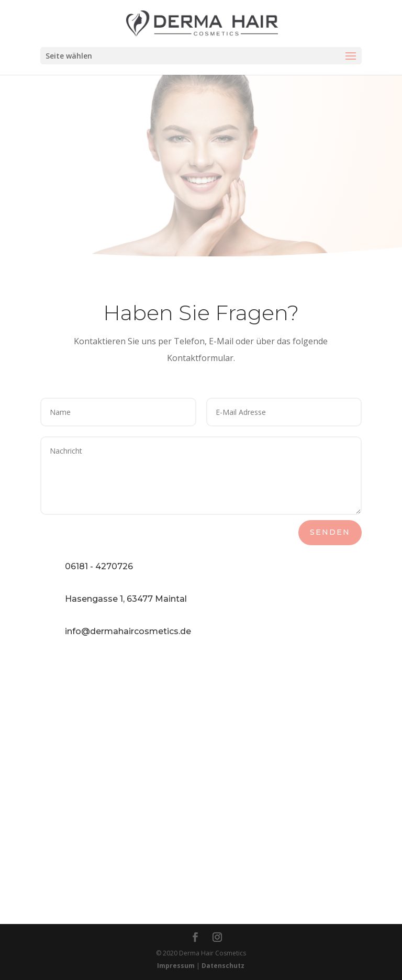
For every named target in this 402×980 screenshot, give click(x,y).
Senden (330, 532)
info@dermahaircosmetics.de (128, 631)
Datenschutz (223, 966)
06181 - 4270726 (99, 566)
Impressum (176, 966)
